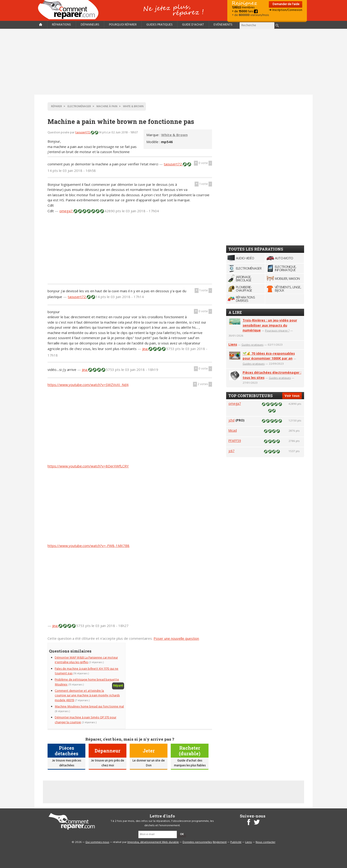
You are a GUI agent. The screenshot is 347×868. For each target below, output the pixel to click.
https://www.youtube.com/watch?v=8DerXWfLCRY (88, 466)
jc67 (231, 451)
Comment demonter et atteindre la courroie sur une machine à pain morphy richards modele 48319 (87, 696)
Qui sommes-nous (97, 842)
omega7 (66, 211)
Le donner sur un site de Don (149, 763)
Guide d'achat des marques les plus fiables (190, 763)
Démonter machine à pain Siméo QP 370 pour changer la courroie (85, 720)
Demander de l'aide (286, 4)
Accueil (70, 10)
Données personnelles (197, 842)
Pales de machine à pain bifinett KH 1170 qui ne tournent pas (87, 671)
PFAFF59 (235, 441)
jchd (231, 420)
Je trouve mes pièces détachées (66, 763)
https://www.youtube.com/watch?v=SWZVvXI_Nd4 (88, 385)
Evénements (223, 25)
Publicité (236, 842)
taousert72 (83, 133)
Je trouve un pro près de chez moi (108, 763)
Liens (233, 344)
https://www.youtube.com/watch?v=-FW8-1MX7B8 (88, 546)
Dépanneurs (90, 25)
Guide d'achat (193, 25)
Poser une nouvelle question (176, 638)
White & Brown (174, 135)
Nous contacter (265, 842)
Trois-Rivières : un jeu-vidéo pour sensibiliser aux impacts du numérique (270, 325)
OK (182, 834)
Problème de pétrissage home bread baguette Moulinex (87, 682)
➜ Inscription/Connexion (286, 10)
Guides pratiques (159, 25)
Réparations (61, 25)
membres (243, 8)
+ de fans (245, 11)
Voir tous (292, 396)
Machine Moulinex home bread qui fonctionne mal (89, 707)
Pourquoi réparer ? (277, 330)
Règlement (220, 842)
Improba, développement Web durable (153, 842)
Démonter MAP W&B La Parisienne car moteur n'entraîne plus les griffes (86, 660)
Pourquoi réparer (123, 25)
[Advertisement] (173, 62)
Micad (233, 430)
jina (145, 349)
